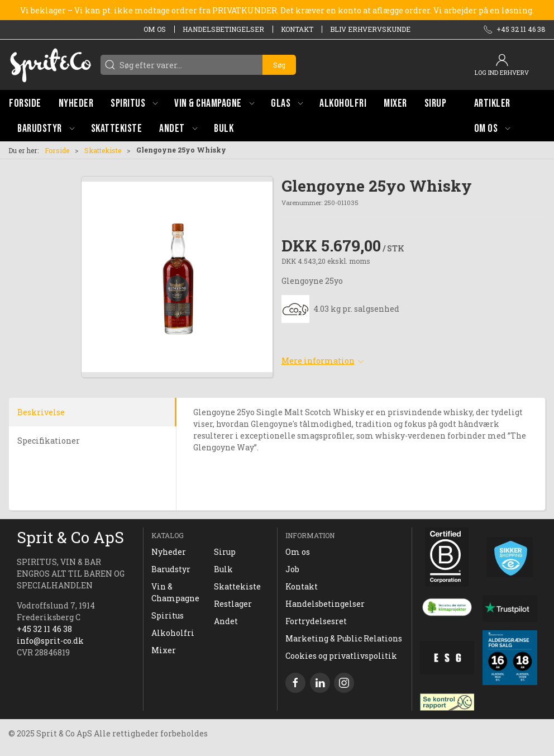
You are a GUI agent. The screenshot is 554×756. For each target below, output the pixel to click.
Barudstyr (171, 569)
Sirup (225, 552)
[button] (134, 103)
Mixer (164, 650)
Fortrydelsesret (316, 621)
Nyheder (169, 552)
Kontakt (297, 29)
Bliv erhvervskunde (370, 29)
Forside (57, 150)
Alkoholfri (173, 633)
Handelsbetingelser (223, 29)
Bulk (223, 569)
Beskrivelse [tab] (41, 412)
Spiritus (168, 615)
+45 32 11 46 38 (44, 629)
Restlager (233, 604)
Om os (155, 29)
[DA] (50, 65)
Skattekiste (103, 150)
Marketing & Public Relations (344, 638)
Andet (226, 621)
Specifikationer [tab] (49, 441)
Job (292, 569)
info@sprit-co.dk (50, 641)
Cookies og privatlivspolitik (341, 656)
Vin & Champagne (175, 592)
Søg (279, 65)
